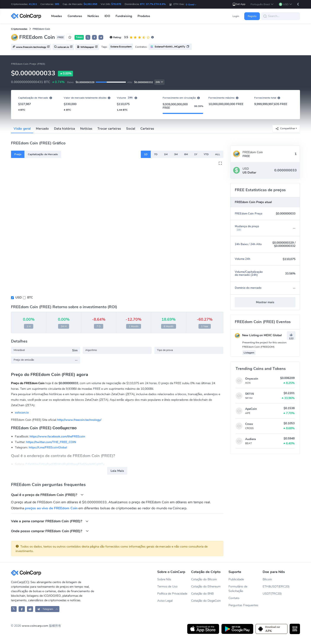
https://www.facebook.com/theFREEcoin (57, 436)
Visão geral (22, 129)
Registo (252, 16)
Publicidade (236, 579)
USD (18, 298)
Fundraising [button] (124, 16)
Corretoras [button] (75, 16)
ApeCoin (251, 409)
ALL (218, 154)
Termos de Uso (167, 586)
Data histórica (64, 129)
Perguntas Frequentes (243, 605)
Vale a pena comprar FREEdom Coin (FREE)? (50, 521)
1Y (196, 154)
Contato (234, 598)
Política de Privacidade (172, 594)
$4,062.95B (90, 4)
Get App (239, 4)
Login (236, 16)
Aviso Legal (165, 601)
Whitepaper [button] (87, 47)
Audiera (251, 439)
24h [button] (159, 82)
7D (156, 154)
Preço (18, 154)
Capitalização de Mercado (43, 154)
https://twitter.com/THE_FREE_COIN (51, 442)
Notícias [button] (93, 16)
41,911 (33, 4)
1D (146, 154)
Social (131, 129)
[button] (262, 4)
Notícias (86, 129)
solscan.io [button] (63, 47)
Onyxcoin (252, 379)
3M (176, 154)
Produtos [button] (144, 16)
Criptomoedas (19, 29)
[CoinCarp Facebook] (22, 609)
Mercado (42, 129)
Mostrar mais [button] (265, 302)
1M (166, 154)
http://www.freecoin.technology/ (79, 420)
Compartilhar (285, 129)
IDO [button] (107, 16)
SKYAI (250, 394)
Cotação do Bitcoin (204, 579)
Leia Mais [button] (117, 471)
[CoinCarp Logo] (27, 16)
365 (57, 4)
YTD (206, 154)
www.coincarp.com (35, 626)
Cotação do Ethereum (206, 586)
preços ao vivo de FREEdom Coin (51, 508)
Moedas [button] (57, 16)
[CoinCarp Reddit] (30, 609)
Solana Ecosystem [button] (121, 47)
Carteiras (147, 129)
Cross (249, 424)
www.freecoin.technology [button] (31, 47)
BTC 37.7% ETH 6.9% (153, 4)
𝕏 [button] (88, 38)
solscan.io (22, 413)
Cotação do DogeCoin (206, 601)
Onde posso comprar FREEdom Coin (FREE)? (50, 531)
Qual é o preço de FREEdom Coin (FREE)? (47, 495)
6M (186, 154)
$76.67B (116, 4)
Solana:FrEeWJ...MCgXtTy (170, 47)
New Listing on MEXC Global (258, 335)
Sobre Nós (164, 579)
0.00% (65, 74)
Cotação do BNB (202, 594)
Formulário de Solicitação (238, 589)
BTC (30, 298)
